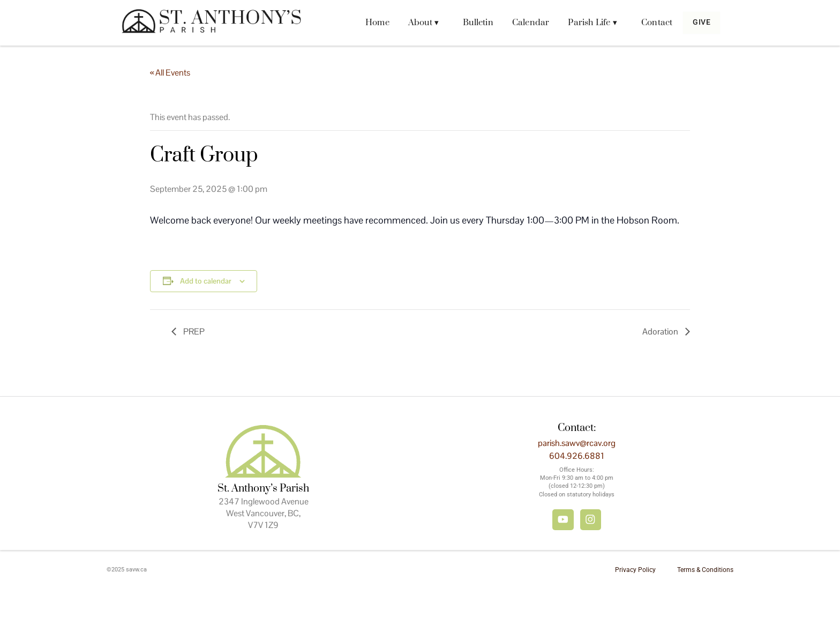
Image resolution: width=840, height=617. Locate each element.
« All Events (170, 73)
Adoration (661, 332)
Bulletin (470, 23)
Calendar (523, 23)
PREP (193, 332)
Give (698, 23)
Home (369, 23)
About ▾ (415, 23)
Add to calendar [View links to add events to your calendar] (206, 281)
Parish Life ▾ (585, 23)
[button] (418, 23)
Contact (649, 23)
